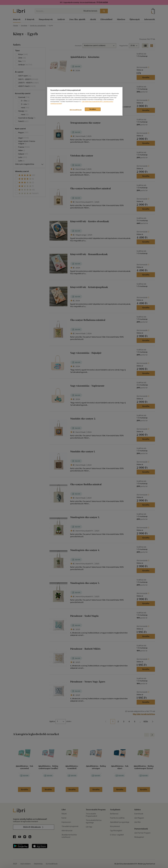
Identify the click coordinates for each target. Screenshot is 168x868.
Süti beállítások (76, 110)
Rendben (93, 109)
